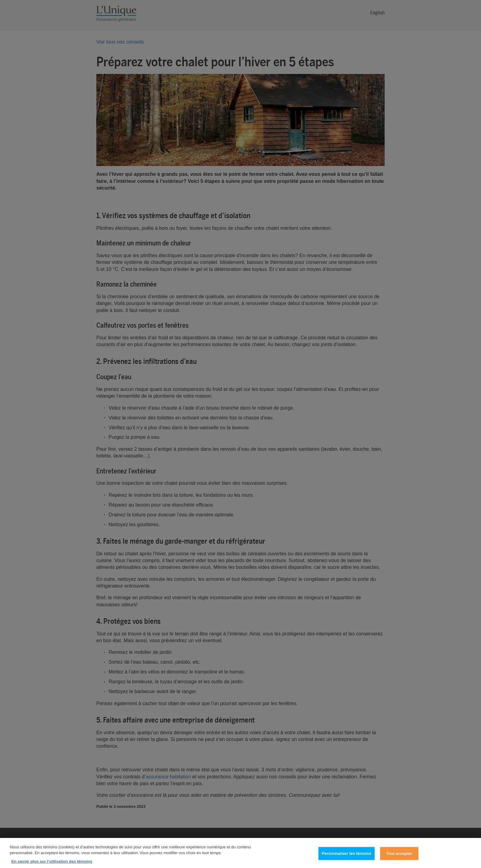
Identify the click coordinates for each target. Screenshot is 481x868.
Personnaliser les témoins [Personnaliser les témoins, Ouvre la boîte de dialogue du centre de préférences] (346, 856)
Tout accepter (399, 856)
